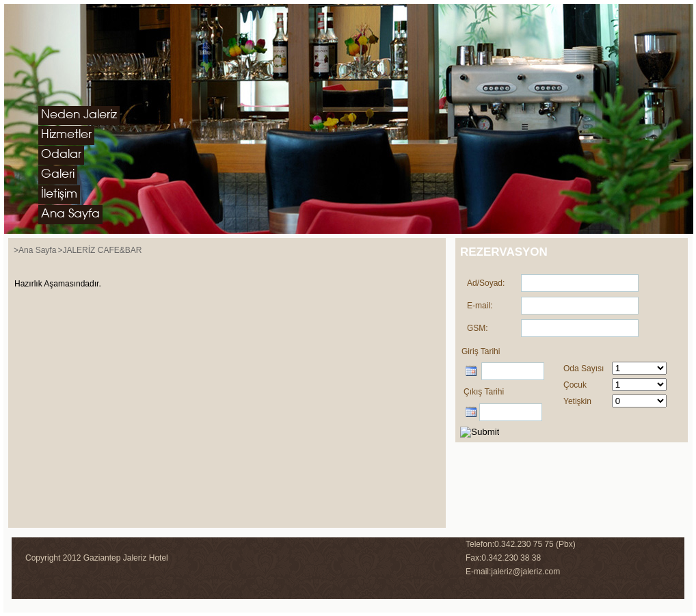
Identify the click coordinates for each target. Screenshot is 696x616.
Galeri (58, 175)
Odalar (61, 155)
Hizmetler (66, 135)
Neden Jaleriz (79, 115)
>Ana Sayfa (35, 250)
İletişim (59, 195)
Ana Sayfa (70, 214)
